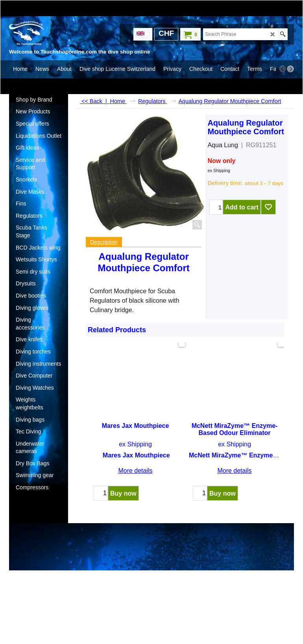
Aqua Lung (223, 145)
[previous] (283, 69)
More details (135, 464)
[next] (290, 69)
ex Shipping (219, 170)
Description (104, 242)
